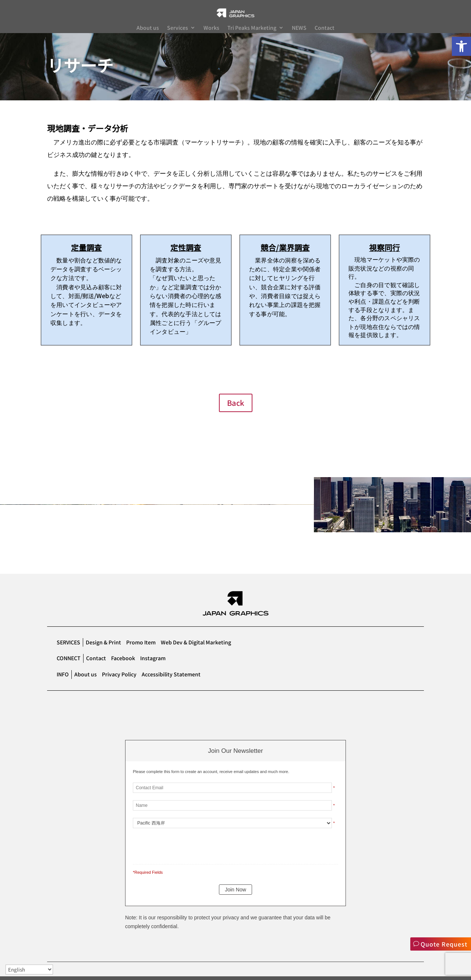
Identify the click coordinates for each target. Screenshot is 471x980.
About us (148, 28)
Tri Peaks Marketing (252, 28)
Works (211, 28)
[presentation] (183, 848)
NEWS (299, 28)
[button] (461, 46)
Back (236, 406)
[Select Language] (29, 970)
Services (178, 28)
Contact (325, 28)
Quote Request (444, 944)
